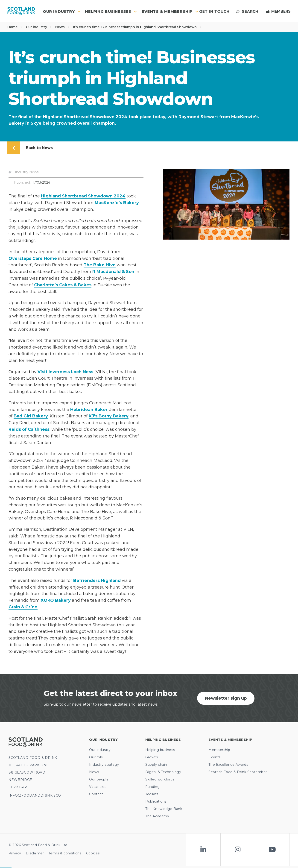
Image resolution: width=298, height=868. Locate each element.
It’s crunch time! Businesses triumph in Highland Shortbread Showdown (137, 27)
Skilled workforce (160, 779)
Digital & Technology (163, 772)
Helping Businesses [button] (111, 11)
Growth (152, 757)
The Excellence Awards (228, 765)
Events (214, 757)
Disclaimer (35, 853)
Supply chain (156, 765)
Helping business (160, 750)
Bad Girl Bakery (31, 416)
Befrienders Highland (97, 581)
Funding (152, 787)
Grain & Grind (23, 607)
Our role (96, 757)
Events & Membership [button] (170, 11)
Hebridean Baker (89, 410)
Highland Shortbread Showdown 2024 (83, 196)
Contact (96, 794)
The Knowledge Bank (164, 809)
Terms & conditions (65, 853)
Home (15, 27)
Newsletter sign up (226, 698)
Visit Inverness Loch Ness (65, 372)
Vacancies (98, 787)
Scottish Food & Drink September (238, 772)
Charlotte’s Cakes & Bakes (63, 285)
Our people (99, 779)
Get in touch (214, 11)
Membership (219, 750)
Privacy (15, 853)
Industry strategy (104, 765)
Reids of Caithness (29, 429)
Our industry (39, 27)
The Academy (157, 816)
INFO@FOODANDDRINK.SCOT (36, 795)
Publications (156, 801)
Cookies (93, 853)
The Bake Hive (100, 265)
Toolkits (152, 794)
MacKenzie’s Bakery (117, 203)
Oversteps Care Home (33, 258)
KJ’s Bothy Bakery (109, 416)
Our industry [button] (62, 11)
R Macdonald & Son (113, 272)
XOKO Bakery (56, 600)
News (62, 27)
